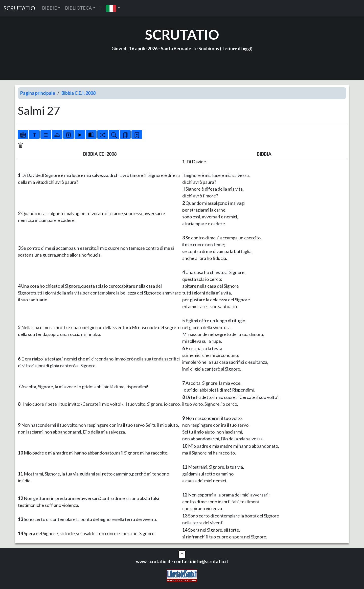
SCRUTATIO (19, 8)
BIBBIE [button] (49, 8)
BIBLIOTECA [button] (78, 8)
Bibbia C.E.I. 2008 (78, 93)
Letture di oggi (237, 49)
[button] (113, 8)
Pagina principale (38, 93)
